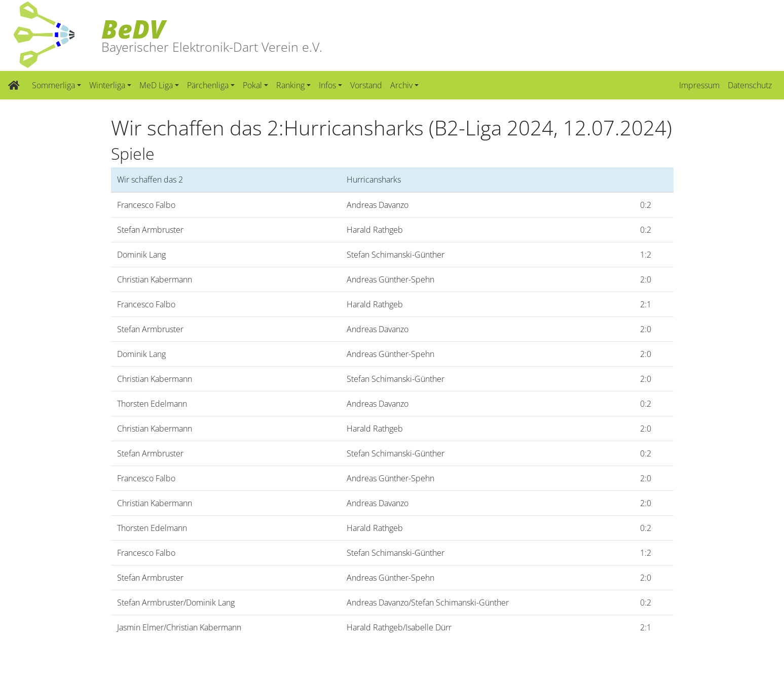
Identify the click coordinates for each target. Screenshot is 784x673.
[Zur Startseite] (14, 85)
